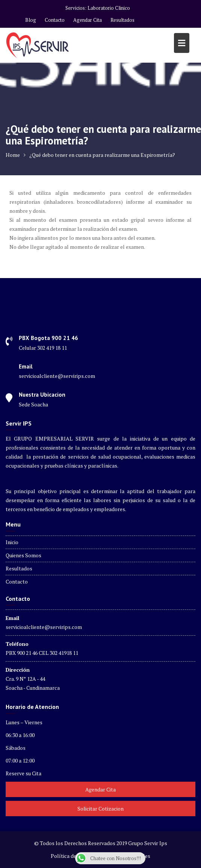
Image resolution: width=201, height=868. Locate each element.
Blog (31, 20)
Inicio (12, 542)
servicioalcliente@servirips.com (44, 627)
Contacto (55, 20)
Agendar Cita (88, 20)
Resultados (122, 20)
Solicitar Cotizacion (100, 809)
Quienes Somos (23, 555)
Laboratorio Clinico (109, 8)
